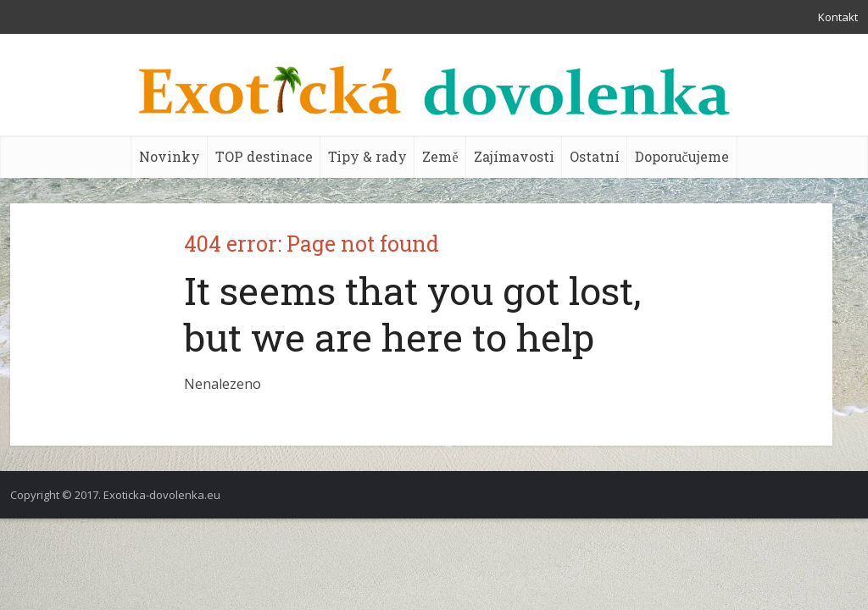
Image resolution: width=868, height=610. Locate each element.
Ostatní (595, 156)
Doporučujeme (682, 156)
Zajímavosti (514, 156)
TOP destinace (264, 156)
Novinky (170, 156)
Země (440, 156)
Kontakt (838, 17)
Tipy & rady (367, 156)
